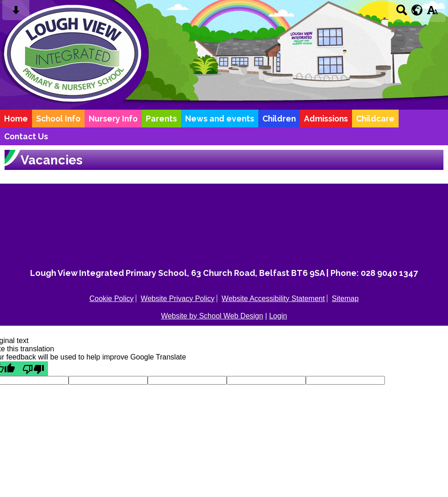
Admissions (326, 119)
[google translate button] (417, 10)
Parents (161, 119)
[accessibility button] (432, 13)
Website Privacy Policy (178, 299)
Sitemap (345, 299)
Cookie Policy (111, 299)
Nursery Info (113, 119)
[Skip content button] (16, 13)
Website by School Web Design (212, 316)
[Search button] (402, 13)
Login (278, 316)
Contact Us (26, 136)
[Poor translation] (33, 369)
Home (16, 119)
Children (279, 119)
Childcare (375, 119)
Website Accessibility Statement (273, 299)
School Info (58, 119)
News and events (220, 119)
